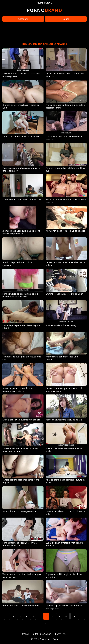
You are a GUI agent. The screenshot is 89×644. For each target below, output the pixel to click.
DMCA (26, 634)
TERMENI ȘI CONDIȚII (43, 634)
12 (81, 616)
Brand (44, 10)
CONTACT (62, 634)
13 (44, 623)
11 (74, 616)
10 (66, 616)
